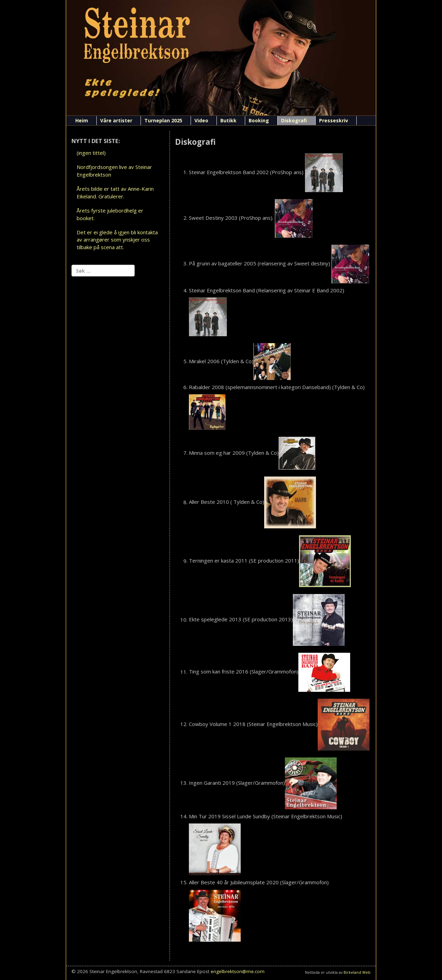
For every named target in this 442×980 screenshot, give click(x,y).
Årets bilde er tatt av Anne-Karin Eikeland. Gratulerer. (115, 192)
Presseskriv (334, 120)
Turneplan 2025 (163, 120)
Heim (82, 120)
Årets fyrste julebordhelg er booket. (110, 214)
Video (201, 120)
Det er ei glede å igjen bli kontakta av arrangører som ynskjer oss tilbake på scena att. (117, 240)
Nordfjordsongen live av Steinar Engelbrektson (114, 171)
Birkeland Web (357, 972)
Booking (259, 120)
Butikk (228, 120)
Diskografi (294, 120)
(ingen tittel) (91, 153)
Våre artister (116, 120)
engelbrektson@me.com (238, 971)
